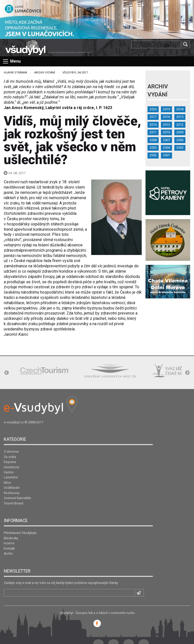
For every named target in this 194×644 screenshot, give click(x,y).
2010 (166, 132)
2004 (166, 148)
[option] (44, 371)
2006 (180, 140)
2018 (180, 109)
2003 (180, 148)
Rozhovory (12, 493)
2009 (180, 132)
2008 (153, 140)
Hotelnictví (11, 467)
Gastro (9, 472)
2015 (180, 117)
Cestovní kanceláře (17, 498)
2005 (153, 148)
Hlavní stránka (15, 73)
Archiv (8, 553)
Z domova (11, 452)
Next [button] (187, 373)
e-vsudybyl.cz (14, 422)
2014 (153, 125)
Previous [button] (7, 373)
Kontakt (9, 548)
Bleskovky (11, 538)
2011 (153, 132)
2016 (166, 117)
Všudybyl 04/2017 (75, 73)
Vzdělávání (12, 488)
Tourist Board (14, 503)
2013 (166, 125)
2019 (166, 109)
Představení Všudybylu (20, 533)
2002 (153, 155)
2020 (153, 109)
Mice (7, 483)
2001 (166, 155)
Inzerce (9, 543)
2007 (166, 140)
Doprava (10, 462)
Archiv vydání (45, 73)
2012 (180, 125)
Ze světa (10, 457)
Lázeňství (11, 477)
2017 (153, 117)
